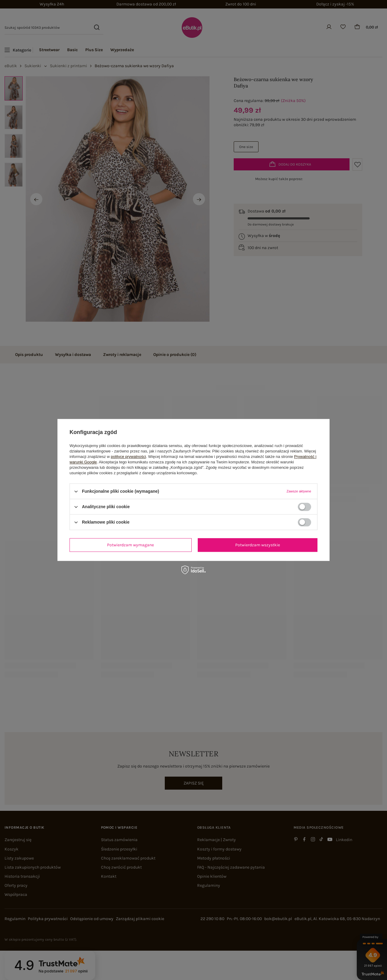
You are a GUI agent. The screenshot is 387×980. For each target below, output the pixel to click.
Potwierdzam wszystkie (258, 545)
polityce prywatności (128, 457)
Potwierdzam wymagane (130, 545)
